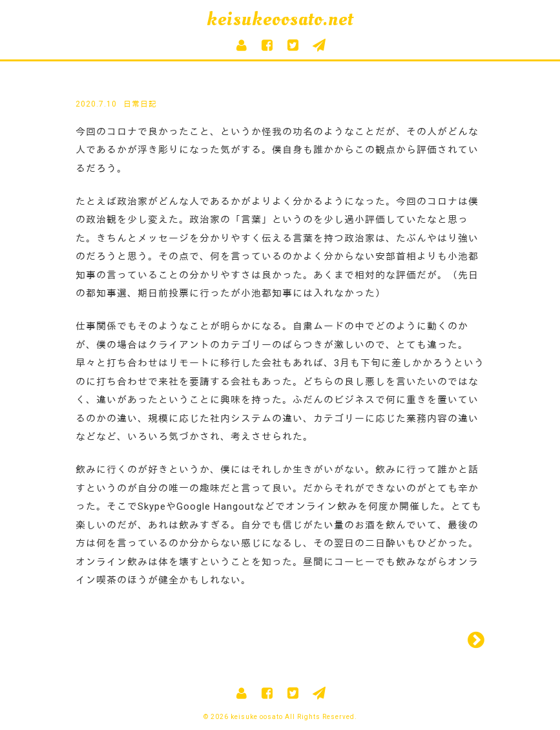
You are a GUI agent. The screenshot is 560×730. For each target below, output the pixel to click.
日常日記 (140, 104)
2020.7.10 (96, 104)
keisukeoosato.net (280, 19)
